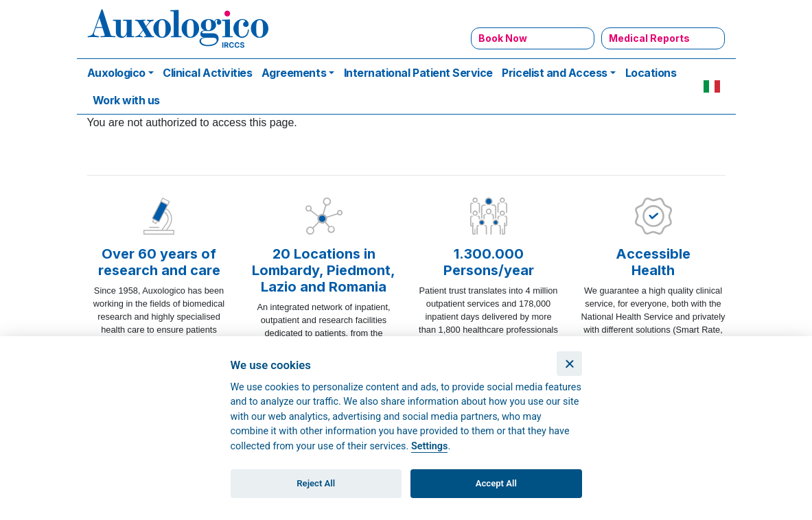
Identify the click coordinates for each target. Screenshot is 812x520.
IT (712, 86)
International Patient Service (418, 73)
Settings (430, 446)
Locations (651, 73)
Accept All (496, 483)
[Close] (569, 364)
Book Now (503, 38)
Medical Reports (649, 38)
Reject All (316, 483)
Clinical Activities (207, 73)
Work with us (126, 100)
